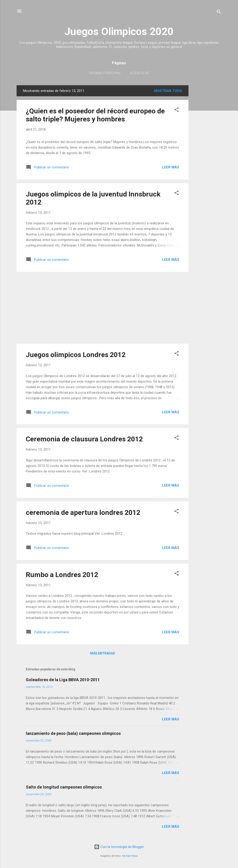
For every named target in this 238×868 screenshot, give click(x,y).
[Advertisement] (207, 154)
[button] (176, 110)
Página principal (105, 73)
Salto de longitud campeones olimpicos (64, 787)
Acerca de (139, 73)
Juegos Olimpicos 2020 (119, 31)
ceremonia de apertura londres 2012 (83, 512)
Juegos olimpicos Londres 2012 (76, 355)
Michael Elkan (130, 856)
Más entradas (103, 653)
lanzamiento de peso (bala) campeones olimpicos (73, 733)
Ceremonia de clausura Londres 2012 (84, 439)
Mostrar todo (168, 91)
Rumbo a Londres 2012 (62, 575)
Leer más (171, 167)
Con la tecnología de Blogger (119, 847)
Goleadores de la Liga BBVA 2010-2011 (63, 680)
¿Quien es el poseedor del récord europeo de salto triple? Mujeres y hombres (95, 115)
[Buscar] (219, 13)
